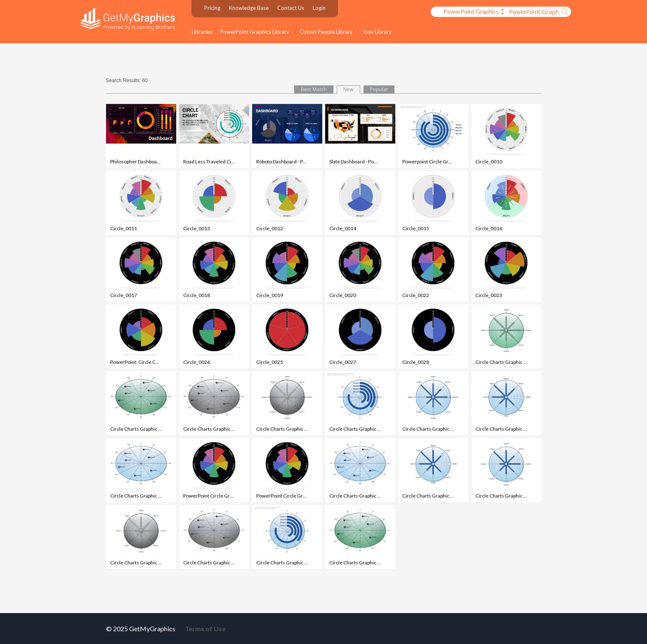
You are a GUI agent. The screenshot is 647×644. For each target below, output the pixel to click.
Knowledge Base (249, 8)
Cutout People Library (326, 32)
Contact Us (291, 8)
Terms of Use (205, 629)
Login (319, 8)
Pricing (212, 8)
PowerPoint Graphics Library (255, 32)
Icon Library (377, 32)
